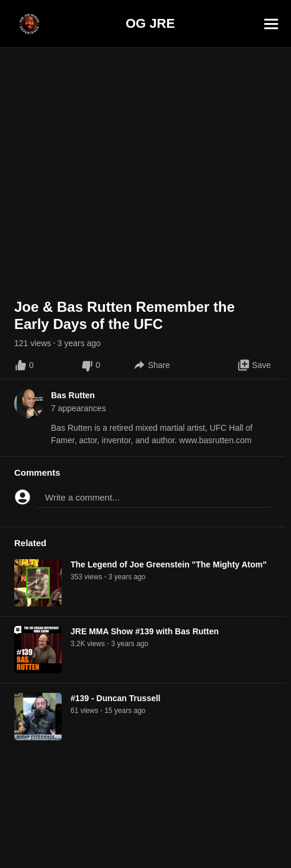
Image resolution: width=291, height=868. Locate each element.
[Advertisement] (145, 841)
